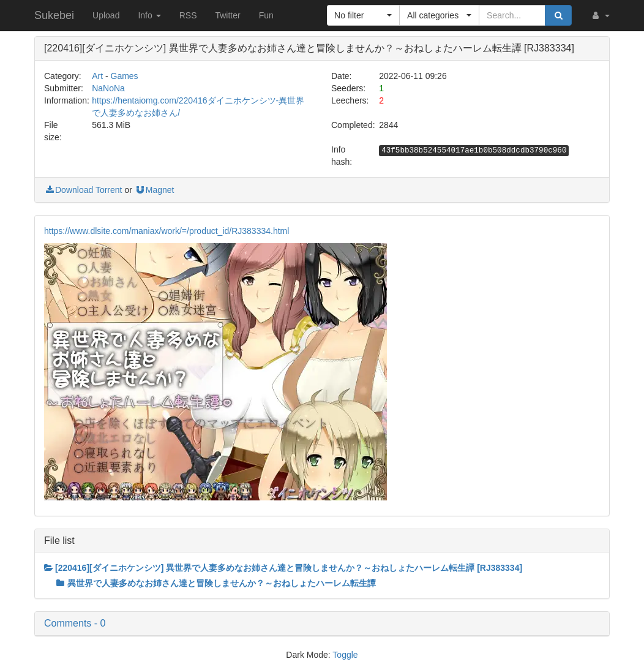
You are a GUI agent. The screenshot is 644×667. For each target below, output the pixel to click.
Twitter (227, 15)
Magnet (155, 190)
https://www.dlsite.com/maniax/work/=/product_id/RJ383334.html (167, 231)
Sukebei (54, 15)
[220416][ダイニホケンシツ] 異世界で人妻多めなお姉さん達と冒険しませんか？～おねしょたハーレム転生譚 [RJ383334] (283, 568)
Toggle (345, 655)
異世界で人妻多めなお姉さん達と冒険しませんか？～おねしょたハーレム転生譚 (216, 583)
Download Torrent (83, 190)
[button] (600, 15)
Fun (266, 15)
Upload (106, 15)
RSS (188, 15)
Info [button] (149, 15)
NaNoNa (108, 88)
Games (125, 76)
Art (97, 76)
